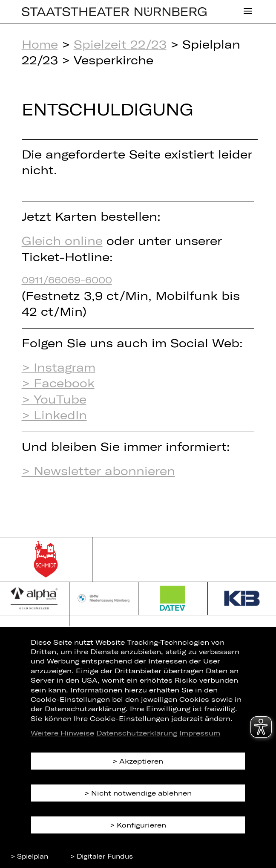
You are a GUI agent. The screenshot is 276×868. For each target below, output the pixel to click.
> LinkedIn (54, 415)
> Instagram (59, 367)
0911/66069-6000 (67, 280)
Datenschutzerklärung (137, 733)
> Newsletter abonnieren (98, 470)
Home (40, 44)
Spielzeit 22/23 (120, 44)
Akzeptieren (141, 761)
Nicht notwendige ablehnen (141, 793)
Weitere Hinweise (62, 733)
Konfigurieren (141, 825)
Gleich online (62, 240)
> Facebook (58, 383)
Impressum (200, 733)
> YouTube (54, 399)
